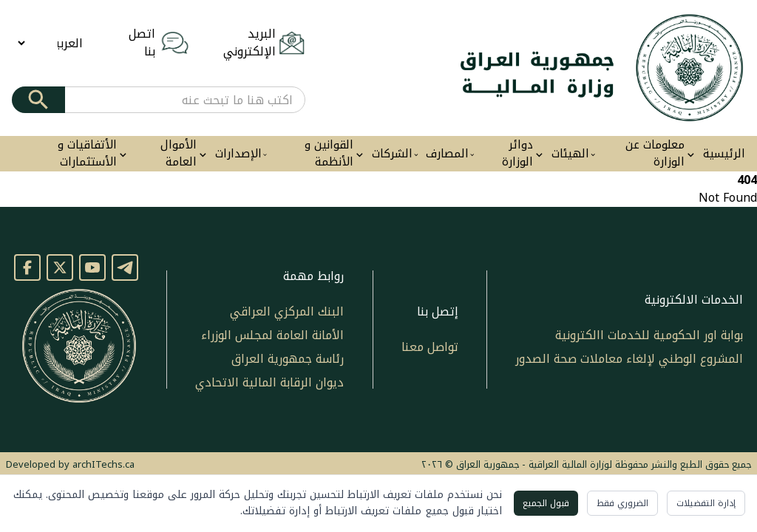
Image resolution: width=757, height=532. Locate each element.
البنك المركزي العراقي (287, 311)
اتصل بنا (142, 43)
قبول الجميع (546, 503)
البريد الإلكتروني (249, 43)
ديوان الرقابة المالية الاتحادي (269, 382)
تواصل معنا (430, 347)
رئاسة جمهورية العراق (288, 359)
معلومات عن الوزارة (655, 154)
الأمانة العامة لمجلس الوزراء (272, 335)
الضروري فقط (622, 503)
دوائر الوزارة (517, 154)
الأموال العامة (179, 154)
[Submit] (38, 100)
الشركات (392, 154)
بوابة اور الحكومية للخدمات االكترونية (649, 335)
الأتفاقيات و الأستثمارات (87, 154)
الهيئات (570, 154)
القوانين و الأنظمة (329, 154)
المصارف (447, 154)
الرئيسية (724, 154)
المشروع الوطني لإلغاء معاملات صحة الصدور (629, 359)
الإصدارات (238, 154)
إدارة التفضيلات (706, 503)
